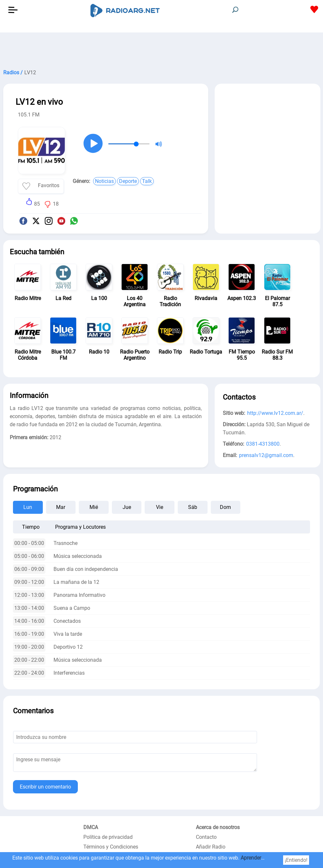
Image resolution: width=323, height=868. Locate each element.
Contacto (206, 837)
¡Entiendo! (296, 860)
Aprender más (257, 858)
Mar (61, 507)
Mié (94, 507)
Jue (127, 507)
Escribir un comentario (45, 787)
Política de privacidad (108, 837)
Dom (225, 507)
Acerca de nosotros (218, 827)
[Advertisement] (161, 49)
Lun (28, 507)
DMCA (91, 827)
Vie (160, 507)
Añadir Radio (211, 847)
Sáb (193, 507)
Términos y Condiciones (111, 847)
